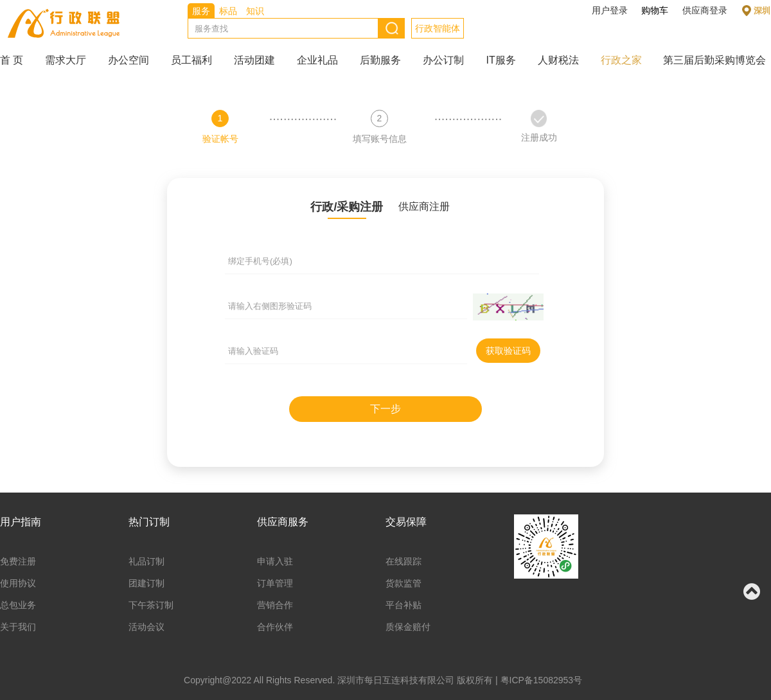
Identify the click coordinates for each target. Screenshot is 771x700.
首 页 (12, 60)
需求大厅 (66, 60)
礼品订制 (146, 561)
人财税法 (558, 60)
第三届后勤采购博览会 (714, 60)
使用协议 (18, 583)
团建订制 (146, 583)
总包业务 (18, 605)
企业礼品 (317, 60)
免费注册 (18, 561)
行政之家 (621, 60)
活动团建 (254, 60)
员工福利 (191, 60)
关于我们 (18, 627)
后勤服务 (380, 60)
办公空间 (128, 60)
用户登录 (610, 10)
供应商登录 (705, 10)
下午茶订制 (151, 605)
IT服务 (501, 60)
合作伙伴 (275, 627)
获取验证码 (508, 351)
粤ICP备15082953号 (542, 680)
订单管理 (275, 583)
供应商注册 (424, 206)
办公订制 (443, 60)
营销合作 (275, 605)
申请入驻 (275, 561)
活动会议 (146, 627)
